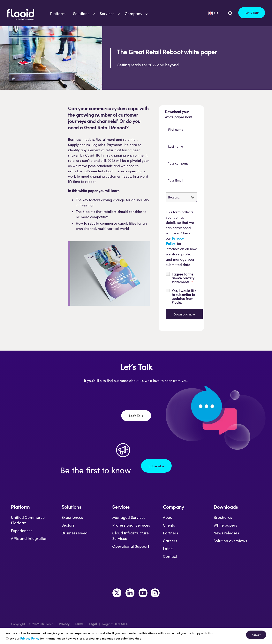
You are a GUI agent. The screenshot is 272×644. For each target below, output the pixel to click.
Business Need (75, 533)
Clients (169, 525)
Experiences (22, 531)
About (168, 517)
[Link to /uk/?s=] (230, 13)
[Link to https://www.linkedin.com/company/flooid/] (130, 593)
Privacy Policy (30, 638)
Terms (79, 624)
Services (121, 507)
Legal (93, 624)
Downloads (226, 507)
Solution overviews (230, 541)
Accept (256, 635)
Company (173, 507)
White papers (225, 525)
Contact (170, 556)
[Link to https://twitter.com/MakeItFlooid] (117, 593)
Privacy (64, 624)
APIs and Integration (29, 538)
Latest (168, 548)
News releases (226, 533)
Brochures (223, 517)
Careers (170, 541)
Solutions (71, 507)
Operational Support (131, 546)
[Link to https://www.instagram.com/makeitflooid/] (155, 593)
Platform (20, 507)
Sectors (68, 525)
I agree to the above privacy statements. (183, 278)
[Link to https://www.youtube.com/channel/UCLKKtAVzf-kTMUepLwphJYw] (143, 593)
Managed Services (129, 517)
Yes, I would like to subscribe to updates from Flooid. (184, 297)
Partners (170, 533)
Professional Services (131, 525)
